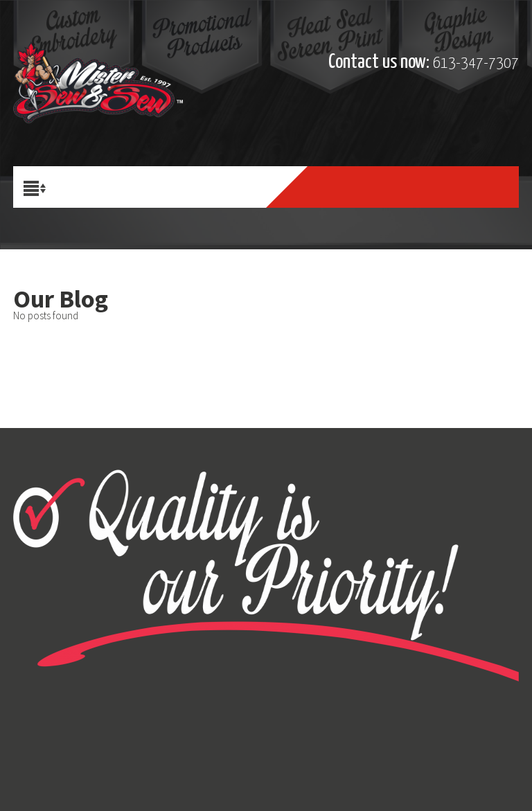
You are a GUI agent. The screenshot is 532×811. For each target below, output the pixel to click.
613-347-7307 (476, 63)
